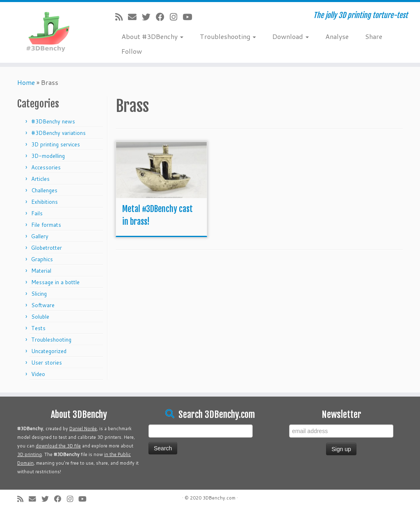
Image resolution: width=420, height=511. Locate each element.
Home (26, 82)
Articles (40, 179)
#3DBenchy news (53, 121)
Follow (132, 51)
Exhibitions (45, 202)
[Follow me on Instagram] (176, 17)
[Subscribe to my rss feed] (122, 17)
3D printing (30, 454)
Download (291, 36)
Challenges (44, 190)
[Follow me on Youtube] (190, 17)
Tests (38, 328)
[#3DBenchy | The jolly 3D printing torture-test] (49, 30)
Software (43, 305)
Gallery (40, 236)
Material (41, 271)
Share (374, 36)
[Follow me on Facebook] (163, 17)
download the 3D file (58, 446)
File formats (46, 225)
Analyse (337, 36)
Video (38, 374)
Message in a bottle (55, 282)
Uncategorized (49, 351)
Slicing (39, 294)
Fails (37, 213)
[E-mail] (135, 17)
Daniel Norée (83, 429)
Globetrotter (47, 248)
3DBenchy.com (219, 498)
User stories (47, 363)
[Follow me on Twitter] (149, 17)
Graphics (42, 259)
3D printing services (56, 144)
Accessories (46, 167)
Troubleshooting (228, 36)
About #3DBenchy (152, 36)
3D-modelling (48, 156)
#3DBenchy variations (58, 133)
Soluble (40, 317)
